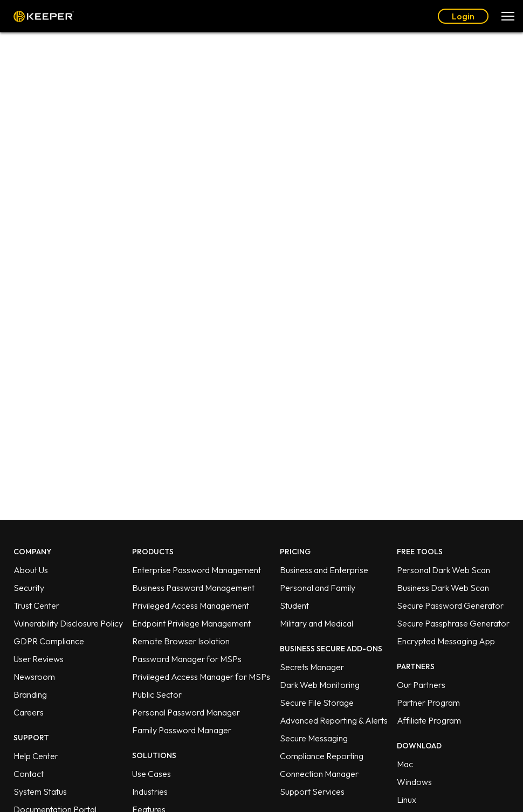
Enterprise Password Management (197, 570)
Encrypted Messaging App (446, 641)
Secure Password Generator (450, 605)
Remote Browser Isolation (181, 641)
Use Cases (152, 774)
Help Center (36, 756)
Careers (29, 712)
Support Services (312, 792)
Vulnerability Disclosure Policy (68, 623)
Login (463, 16)
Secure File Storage (317, 703)
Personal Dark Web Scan (443, 570)
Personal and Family (318, 588)
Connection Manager (319, 774)
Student (294, 605)
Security (29, 588)
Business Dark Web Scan (443, 588)
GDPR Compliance (49, 641)
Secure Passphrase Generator (453, 623)
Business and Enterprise (324, 570)
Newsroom (34, 677)
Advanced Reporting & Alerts (334, 720)
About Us (31, 570)
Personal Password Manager (186, 712)
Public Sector (157, 694)
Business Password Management (193, 588)
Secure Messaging (314, 738)
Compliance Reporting (322, 756)
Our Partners (421, 685)
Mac (405, 764)
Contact (29, 774)
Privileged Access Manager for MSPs (201, 677)
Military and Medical (316, 623)
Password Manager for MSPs (187, 659)
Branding (30, 694)
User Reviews (39, 659)
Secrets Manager (312, 667)
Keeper (44, 16)
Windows (414, 782)
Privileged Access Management (191, 605)
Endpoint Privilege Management (191, 623)
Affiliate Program (429, 720)
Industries (150, 792)
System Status (40, 792)
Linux (407, 800)
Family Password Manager (182, 730)
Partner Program (428, 703)
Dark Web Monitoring (320, 685)
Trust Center (36, 605)
